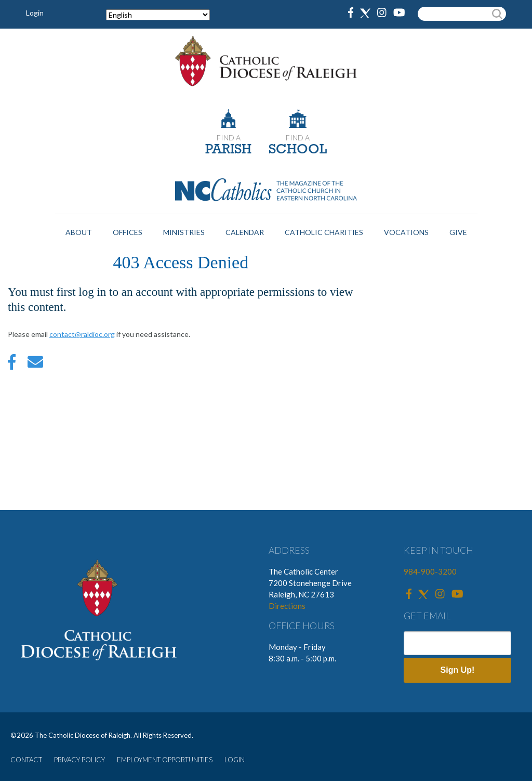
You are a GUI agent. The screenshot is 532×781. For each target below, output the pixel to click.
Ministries (184, 232)
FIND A (229, 138)
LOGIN (235, 760)
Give (458, 232)
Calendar (245, 232)
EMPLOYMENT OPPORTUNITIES (165, 760)
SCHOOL (298, 150)
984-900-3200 (430, 571)
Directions (287, 606)
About (79, 232)
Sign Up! (458, 670)
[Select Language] (158, 15)
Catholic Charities (324, 232)
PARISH (228, 150)
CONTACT (26, 760)
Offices (128, 232)
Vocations (406, 232)
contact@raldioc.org (82, 334)
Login (35, 13)
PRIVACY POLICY (79, 760)
